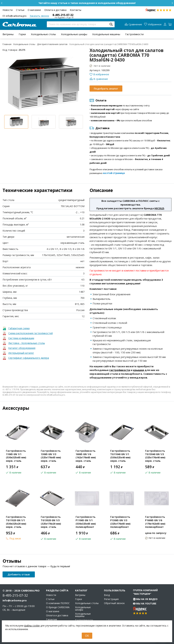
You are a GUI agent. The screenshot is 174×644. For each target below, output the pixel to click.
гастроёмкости (120, 370)
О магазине (34, 10)
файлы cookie (32, 626)
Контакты (76, 10)
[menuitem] (8, 34)
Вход (107, 595)
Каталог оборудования (22, 348)
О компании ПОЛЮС (58, 603)
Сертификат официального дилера (29, 358)
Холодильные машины (106, 34)
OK (87, 636)
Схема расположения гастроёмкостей (31, 333)
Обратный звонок (114, 603)
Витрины (8, 34)
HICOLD (159, 208)
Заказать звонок (39, 16)
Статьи (20, 10)
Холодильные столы (43, 34)
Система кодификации (21, 338)
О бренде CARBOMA (58, 607)
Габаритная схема (19, 328)
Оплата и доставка (55, 10)
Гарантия (51, 620)
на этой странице (114, 173)
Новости (8, 10)
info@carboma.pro (16, 16)
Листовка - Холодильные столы (27, 343)
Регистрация (111, 599)
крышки (138, 370)
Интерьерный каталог (21, 353)
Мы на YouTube (145, 603)
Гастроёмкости (134, 34)
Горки (22, 34)
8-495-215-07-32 (63, 15)
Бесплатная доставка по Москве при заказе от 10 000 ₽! (87, 3)
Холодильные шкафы (74, 34)
